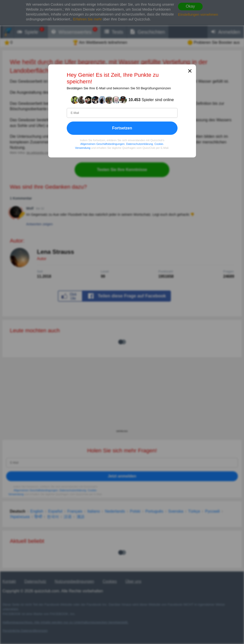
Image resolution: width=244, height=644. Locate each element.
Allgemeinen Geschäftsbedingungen (102, 144)
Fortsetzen (122, 128)
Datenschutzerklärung (139, 144)
